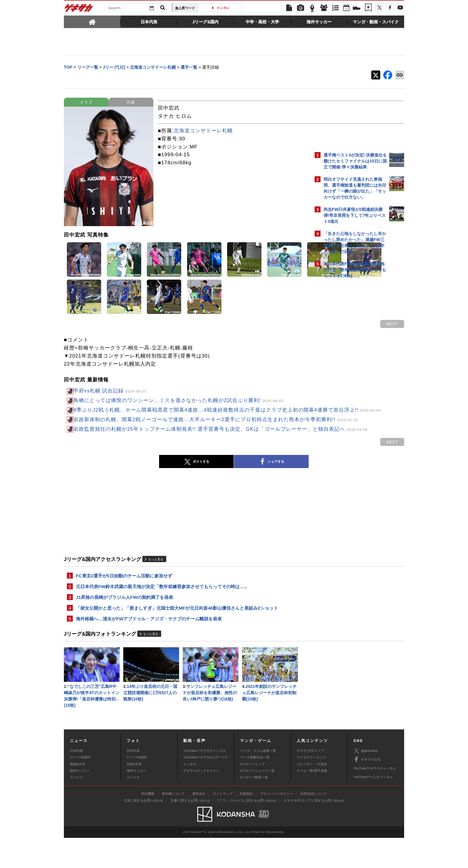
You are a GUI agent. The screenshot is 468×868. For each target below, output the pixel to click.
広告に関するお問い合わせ (144, 831)
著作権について (173, 824)
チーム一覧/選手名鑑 (312, 801)
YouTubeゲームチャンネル (373, 807)
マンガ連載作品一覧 (255, 787)
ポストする (144, 487)
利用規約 (246, 824)
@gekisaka (365, 781)
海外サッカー (80, 801)
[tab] (92, 22)
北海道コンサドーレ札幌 (203, 131)
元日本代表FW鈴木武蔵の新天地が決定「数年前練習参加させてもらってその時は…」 (162, 612)
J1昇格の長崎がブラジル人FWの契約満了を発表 (124, 624)
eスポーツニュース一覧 (257, 801)
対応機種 (148, 824)
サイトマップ (223, 824)
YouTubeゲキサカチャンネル (205, 780)
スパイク (76, 807)
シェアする (219, 487)
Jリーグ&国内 (80, 787)
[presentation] (92, 22)
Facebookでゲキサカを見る (348, 384)
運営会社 (199, 824)
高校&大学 (77, 794)
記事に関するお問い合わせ (190, 831)
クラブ (86, 103)
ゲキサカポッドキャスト (201, 801)
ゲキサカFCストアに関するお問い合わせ (314, 831)
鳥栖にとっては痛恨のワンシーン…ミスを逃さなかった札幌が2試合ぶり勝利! (178, 401)
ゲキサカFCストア (310, 780)
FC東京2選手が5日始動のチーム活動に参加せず (124, 601)
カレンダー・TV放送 (312, 794)
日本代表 (76, 780)
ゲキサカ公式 (367, 790)
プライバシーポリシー (277, 824)
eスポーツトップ (252, 794)
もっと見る (156, 584)
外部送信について (314, 824)
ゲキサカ (79, 10)
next (288, 325)
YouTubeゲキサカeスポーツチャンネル (205, 791)
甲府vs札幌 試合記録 (110, 391)
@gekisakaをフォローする (348, 372)
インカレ (223, 8)
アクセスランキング (311, 787)
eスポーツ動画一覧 (254, 807)
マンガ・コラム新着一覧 (258, 780)
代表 (131, 103)
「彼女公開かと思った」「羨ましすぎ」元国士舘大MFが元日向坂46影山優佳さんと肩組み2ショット (177, 635)
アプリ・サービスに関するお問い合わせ (247, 831)
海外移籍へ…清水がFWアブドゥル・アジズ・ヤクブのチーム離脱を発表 (149, 646)
